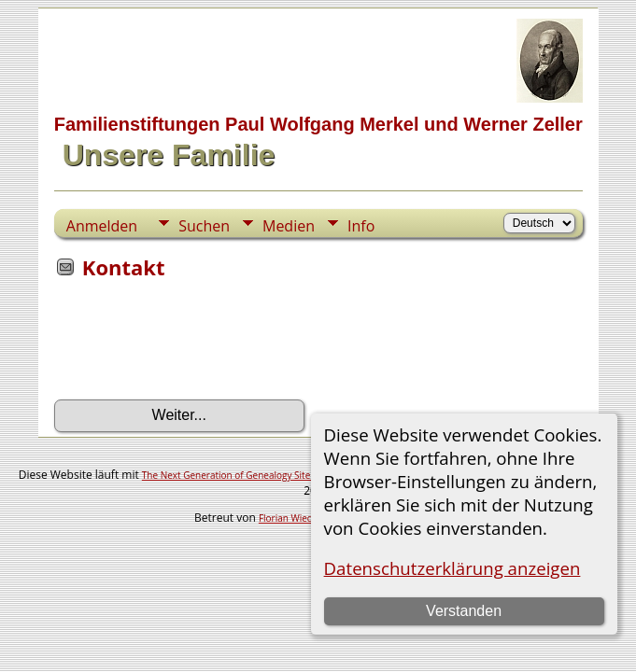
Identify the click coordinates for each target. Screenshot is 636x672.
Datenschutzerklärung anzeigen (452, 568)
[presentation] (196, 345)
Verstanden (464, 611)
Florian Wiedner (293, 518)
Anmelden (102, 226)
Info (361, 226)
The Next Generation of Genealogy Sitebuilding (244, 475)
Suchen (204, 226)
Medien (289, 226)
